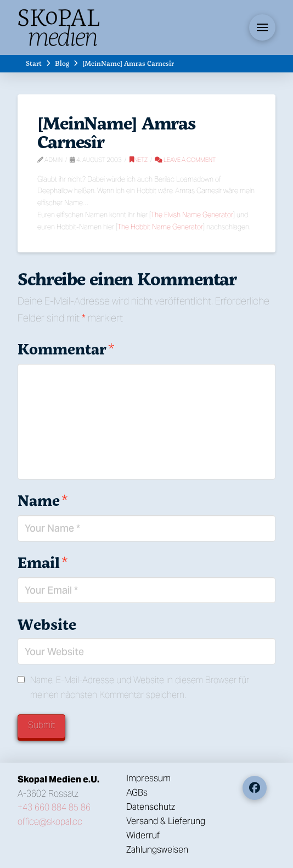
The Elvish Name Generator (192, 215)
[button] (262, 27)
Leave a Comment (185, 160)
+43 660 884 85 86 (54, 807)
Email (43, 562)
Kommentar (66, 349)
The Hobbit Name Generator (160, 227)
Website (47, 624)
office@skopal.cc (50, 822)
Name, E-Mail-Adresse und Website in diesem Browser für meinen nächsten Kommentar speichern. (140, 687)
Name (43, 500)
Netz (139, 160)
